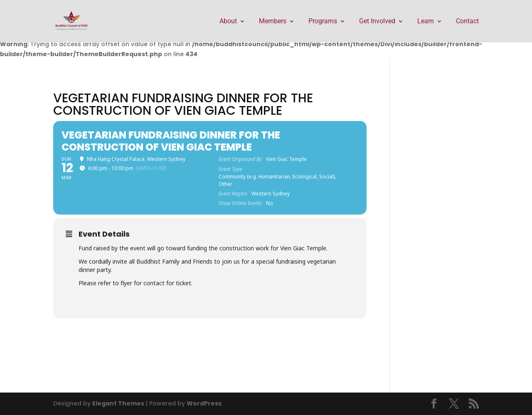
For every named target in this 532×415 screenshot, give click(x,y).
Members (273, 22)
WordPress (204, 403)
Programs (323, 22)
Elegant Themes (118, 403)
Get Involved (377, 22)
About (228, 22)
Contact (467, 22)
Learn (426, 22)
